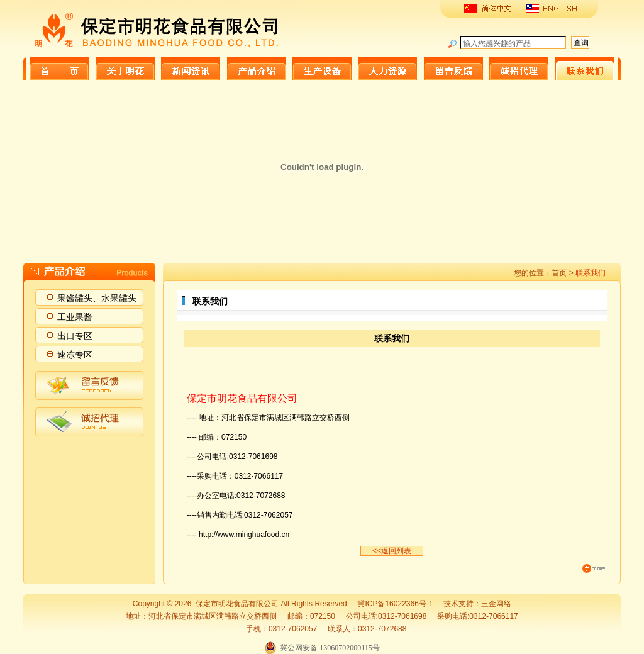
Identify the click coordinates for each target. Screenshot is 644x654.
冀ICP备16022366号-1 (395, 604)
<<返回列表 (392, 551)
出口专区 (75, 336)
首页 (559, 273)
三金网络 (496, 604)
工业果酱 (75, 317)
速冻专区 (75, 355)
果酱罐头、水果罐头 (97, 298)
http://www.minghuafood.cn (244, 535)
